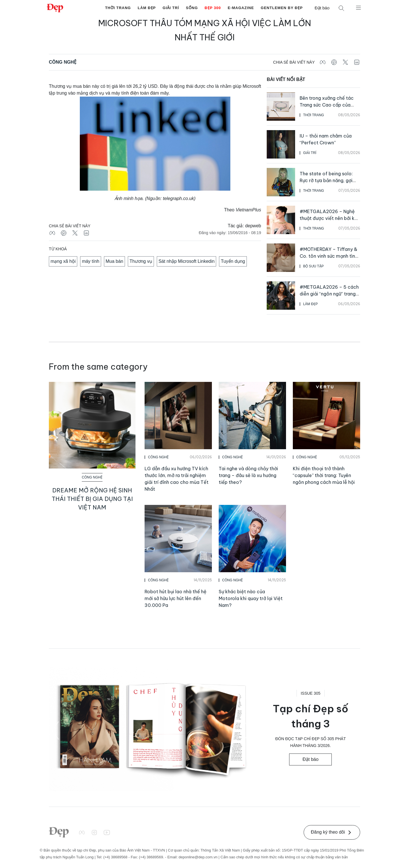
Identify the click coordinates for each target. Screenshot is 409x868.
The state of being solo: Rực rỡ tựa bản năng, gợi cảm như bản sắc (326, 180)
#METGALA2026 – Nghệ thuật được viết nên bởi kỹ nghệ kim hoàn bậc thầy (328, 218)
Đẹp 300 (213, 8)
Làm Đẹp (147, 8)
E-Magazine (241, 8)
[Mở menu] (358, 7)
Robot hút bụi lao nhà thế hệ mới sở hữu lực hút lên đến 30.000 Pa (176, 598)
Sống (192, 8)
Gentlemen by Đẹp (282, 8)
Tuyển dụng (233, 261)
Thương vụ (141, 261)
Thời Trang (118, 8)
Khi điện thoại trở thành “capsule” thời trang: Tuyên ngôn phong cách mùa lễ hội (324, 475)
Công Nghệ (63, 62)
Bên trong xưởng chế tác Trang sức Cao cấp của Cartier (327, 105)
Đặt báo (322, 8)
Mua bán (114, 261)
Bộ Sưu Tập (313, 266)
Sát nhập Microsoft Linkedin (187, 261)
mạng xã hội (63, 261)
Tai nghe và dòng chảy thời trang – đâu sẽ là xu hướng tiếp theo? (248, 475)
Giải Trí (171, 8)
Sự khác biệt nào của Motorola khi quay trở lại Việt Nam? (251, 598)
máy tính (90, 261)
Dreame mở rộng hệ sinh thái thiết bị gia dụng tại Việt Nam (92, 499)
